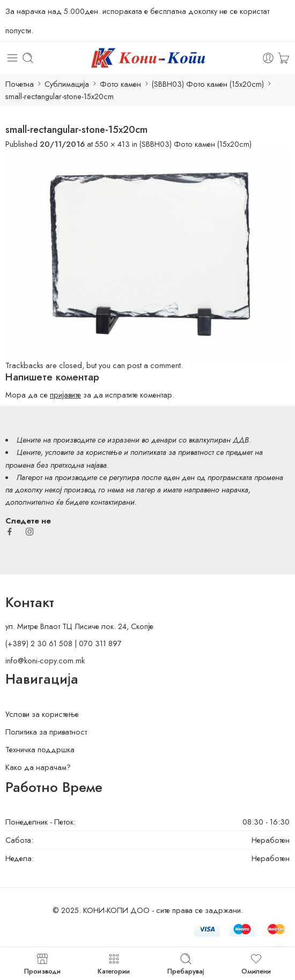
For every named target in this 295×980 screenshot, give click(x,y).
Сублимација (67, 84)
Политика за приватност (46, 732)
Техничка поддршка (40, 749)
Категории (114, 964)
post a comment (154, 365)
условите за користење (83, 452)
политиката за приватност (172, 452)
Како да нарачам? (38, 767)
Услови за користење (42, 714)
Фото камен (120, 84)
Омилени (256, 964)
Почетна (20, 84)
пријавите (65, 395)
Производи (42, 964)
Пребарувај (186, 964)
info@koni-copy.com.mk (45, 660)
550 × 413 (112, 144)
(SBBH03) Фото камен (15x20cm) (208, 84)
